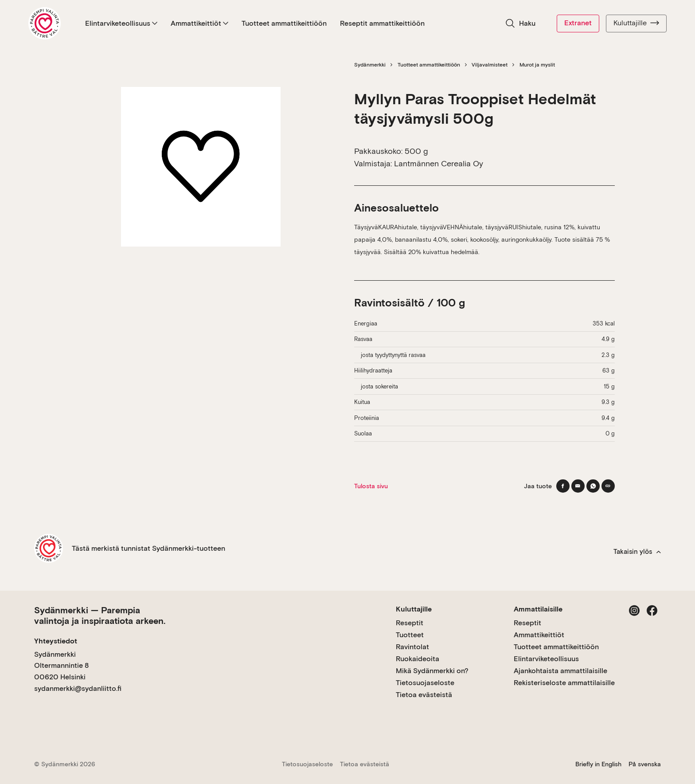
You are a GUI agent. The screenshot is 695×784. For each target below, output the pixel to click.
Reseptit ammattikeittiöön (382, 23)
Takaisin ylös (637, 552)
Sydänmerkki (370, 65)
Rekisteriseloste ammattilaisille (564, 683)
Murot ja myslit (537, 65)
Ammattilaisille (538, 609)
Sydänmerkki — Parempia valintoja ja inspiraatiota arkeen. (100, 615)
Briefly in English (598, 764)
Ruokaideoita (418, 659)
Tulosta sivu (371, 486)
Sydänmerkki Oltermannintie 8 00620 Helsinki (61, 666)
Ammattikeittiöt (199, 23)
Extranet (578, 23)
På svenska (645, 764)
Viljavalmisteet (490, 65)
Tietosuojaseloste (425, 683)
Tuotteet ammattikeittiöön (284, 23)
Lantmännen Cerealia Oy (439, 163)
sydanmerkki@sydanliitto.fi (78, 688)
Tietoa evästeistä (424, 695)
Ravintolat (412, 647)
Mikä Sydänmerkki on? (432, 671)
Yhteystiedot (56, 641)
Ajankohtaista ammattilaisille (560, 671)
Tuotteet (410, 635)
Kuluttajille (636, 23)
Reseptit (410, 623)
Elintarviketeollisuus (121, 23)
